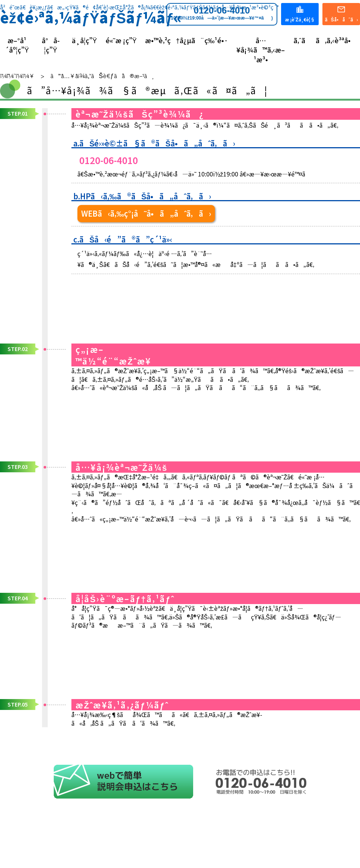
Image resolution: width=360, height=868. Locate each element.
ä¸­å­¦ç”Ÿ (84, 40)
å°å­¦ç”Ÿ (51, 45)
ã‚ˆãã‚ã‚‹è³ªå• (325, 40)
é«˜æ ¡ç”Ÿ (121, 40)
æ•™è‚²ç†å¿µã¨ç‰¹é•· (187, 40)
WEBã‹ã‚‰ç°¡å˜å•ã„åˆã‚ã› (146, 213)
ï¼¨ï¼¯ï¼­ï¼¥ (17, 75)
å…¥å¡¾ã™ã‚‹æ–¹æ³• (261, 50)
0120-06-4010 (222, 13)
